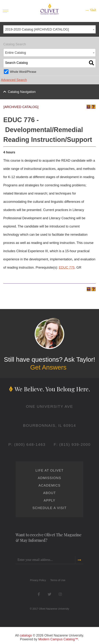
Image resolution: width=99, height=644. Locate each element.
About (49, 493)
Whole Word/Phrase (23, 72)
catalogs (26, 635)
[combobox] (49, 29)
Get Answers (48, 367)
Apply (49, 500)
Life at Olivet (49, 470)
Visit (93, 10)
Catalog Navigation (22, 92)
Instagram (60, 594)
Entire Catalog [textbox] (16, 53)
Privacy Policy (38, 580)
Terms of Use (58, 580)
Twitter (49, 594)
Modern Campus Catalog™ (58, 639)
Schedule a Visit (49, 508)
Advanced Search (14, 80)
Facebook (39, 594)
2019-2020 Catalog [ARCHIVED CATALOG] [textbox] (37, 29)
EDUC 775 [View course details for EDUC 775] (67, 268)
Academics (50, 485)
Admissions (49, 478)
